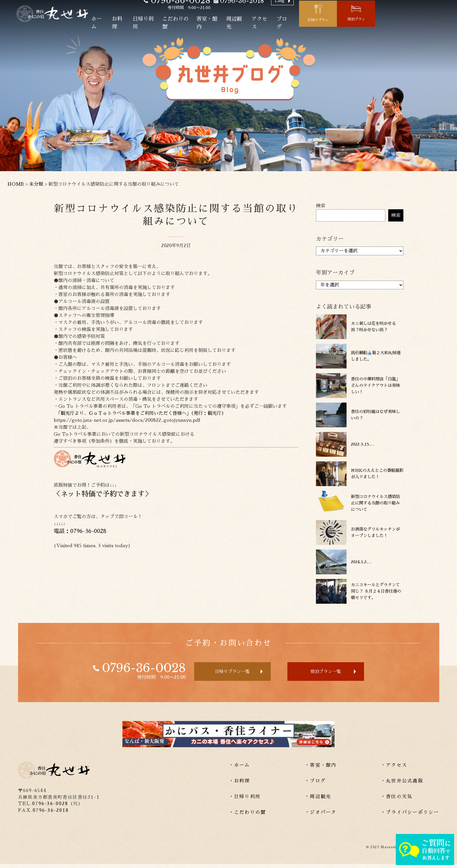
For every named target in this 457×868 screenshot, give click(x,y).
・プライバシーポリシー (410, 816)
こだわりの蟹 (236, 26)
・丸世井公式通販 (402, 785)
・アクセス (394, 769)
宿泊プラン (436, 22)
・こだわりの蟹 (247, 816)
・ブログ (315, 785)
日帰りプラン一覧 (223, 674)
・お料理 (239, 785)
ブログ (356, 26)
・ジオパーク (320, 816)
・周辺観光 (318, 801)
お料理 (172, 26)
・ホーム (239, 769)
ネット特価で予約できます (103, 494)
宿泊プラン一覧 (337, 674)
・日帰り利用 (245, 801)
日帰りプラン (394, 23)
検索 (321, 206)
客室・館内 (272, 26)
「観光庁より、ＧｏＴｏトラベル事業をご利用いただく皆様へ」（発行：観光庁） (140, 413)
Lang (353, 8)
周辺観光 (303, 26)
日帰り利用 (200, 26)
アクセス (331, 26)
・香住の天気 (397, 801)
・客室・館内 (320, 769)
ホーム (150, 26)
